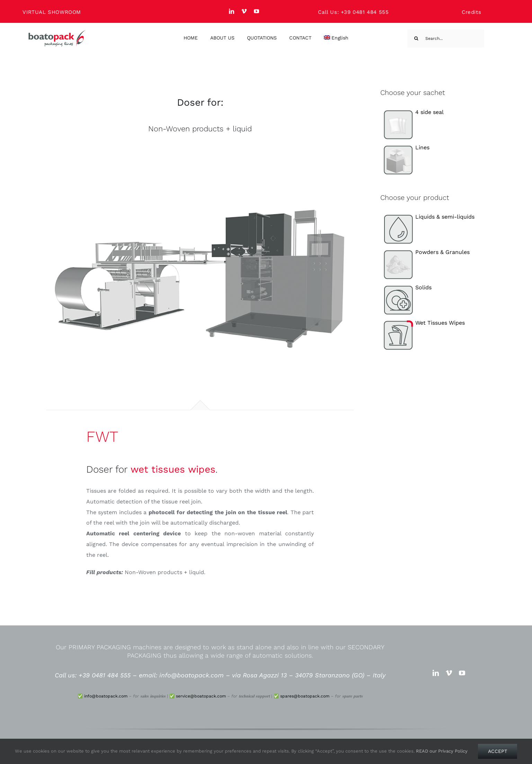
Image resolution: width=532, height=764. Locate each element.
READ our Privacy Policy (442, 751)
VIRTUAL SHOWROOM (52, 12)
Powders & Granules (425, 252)
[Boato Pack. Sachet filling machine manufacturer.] (57, 32)
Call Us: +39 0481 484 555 (353, 12)
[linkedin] (232, 11)
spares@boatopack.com (305, 696)
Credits (471, 12)
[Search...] (446, 38)
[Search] (416, 38)
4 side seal (412, 112)
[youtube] (257, 11)
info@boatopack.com (106, 696)
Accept (498, 751)
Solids (406, 287)
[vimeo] (244, 11)
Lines (405, 147)
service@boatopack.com (201, 696)
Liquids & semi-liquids (428, 217)
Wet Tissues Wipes (423, 323)
